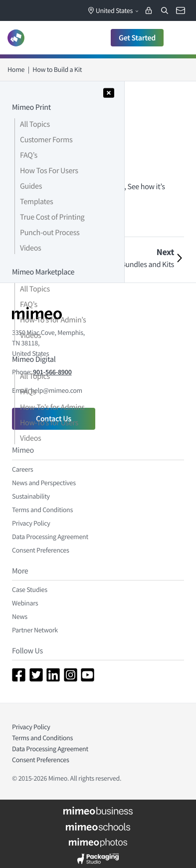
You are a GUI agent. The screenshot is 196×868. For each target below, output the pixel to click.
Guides (31, 186)
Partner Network (35, 630)
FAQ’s (29, 155)
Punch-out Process (50, 233)
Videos (30, 248)
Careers (22, 469)
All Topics (35, 124)
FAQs (28, 392)
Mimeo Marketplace (43, 272)
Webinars (25, 603)
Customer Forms (46, 140)
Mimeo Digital (34, 359)
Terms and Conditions (42, 510)
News (20, 616)
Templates (36, 202)
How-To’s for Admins (52, 407)
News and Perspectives (44, 483)
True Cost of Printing (52, 217)
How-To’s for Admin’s (53, 320)
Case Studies (30, 589)
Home (16, 69)
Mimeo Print (31, 107)
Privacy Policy (31, 523)
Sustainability (31, 496)
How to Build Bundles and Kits (126, 265)
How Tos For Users (49, 171)
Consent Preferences (41, 550)
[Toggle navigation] (178, 38)
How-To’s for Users (49, 423)
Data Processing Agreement (50, 537)
